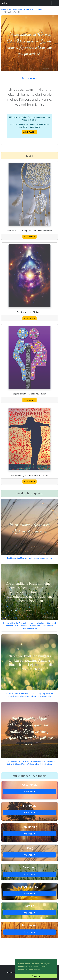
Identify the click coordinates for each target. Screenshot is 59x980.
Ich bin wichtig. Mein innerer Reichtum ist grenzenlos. (29, 558)
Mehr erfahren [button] (35, 969)
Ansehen (29, 791)
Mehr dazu (29, 237)
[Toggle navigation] (55, 3)
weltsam (6, 3)
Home (4, 9)
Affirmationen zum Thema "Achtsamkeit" (26, 9)
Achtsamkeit (29, 78)
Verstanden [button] (36, 976)
